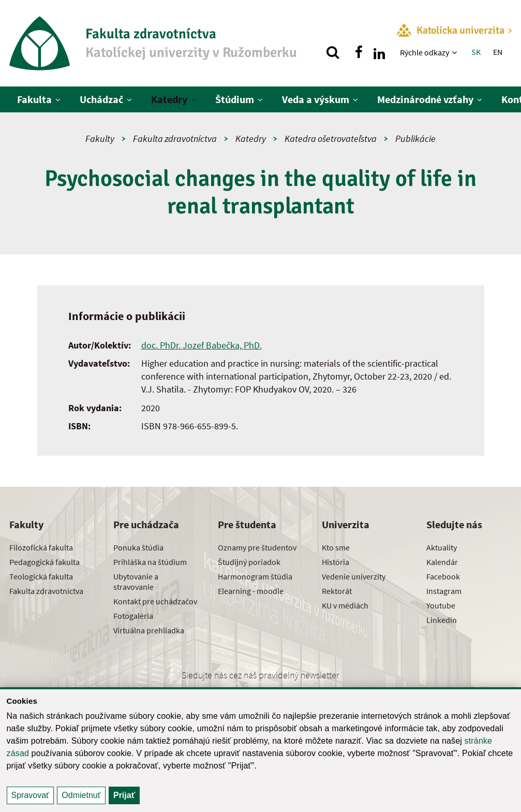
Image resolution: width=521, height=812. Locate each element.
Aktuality (442, 547)
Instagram (444, 591)
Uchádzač (101, 99)
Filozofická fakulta (41, 547)
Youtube (441, 605)
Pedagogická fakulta (44, 562)
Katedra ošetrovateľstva (331, 139)
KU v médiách (345, 605)
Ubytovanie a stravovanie (136, 582)
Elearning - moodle (251, 591)
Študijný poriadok (249, 562)
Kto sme (336, 547)
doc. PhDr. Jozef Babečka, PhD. (202, 345)
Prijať (124, 795)
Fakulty (100, 139)
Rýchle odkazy (425, 52)
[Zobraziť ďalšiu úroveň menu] (456, 52)
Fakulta (34, 99)
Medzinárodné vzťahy (425, 99)
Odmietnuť (81, 795)
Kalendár (442, 562)
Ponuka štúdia (138, 547)
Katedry (169, 99)
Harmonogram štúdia (255, 576)
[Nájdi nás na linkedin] (379, 52)
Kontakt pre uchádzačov (155, 601)
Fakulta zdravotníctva (175, 139)
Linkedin (442, 620)
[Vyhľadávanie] (333, 52)
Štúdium (235, 99)
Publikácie (415, 139)
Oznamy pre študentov (257, 547)
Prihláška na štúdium (150, 562)
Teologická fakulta (41, 576)
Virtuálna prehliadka (149, 630)
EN (498, 52)
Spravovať (31, 795)
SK (476, 52)
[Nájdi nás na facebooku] (359, 52)
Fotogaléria (133, 616)
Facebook (443, 576)
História (336, 562)
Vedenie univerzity (354, 576)
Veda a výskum (316, 99)
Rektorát (337, 591)
